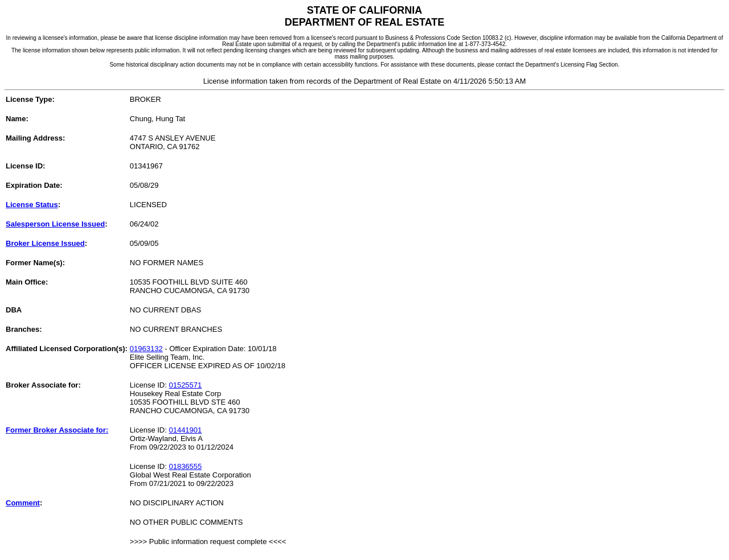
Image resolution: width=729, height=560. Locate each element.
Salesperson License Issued (55, 224)
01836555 (185, 466)
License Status (32, 205)
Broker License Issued (45, 243)
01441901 (185, 430)
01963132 (146, 349)
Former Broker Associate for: (57, 430)
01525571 (185, 385)
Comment (23, 503)
